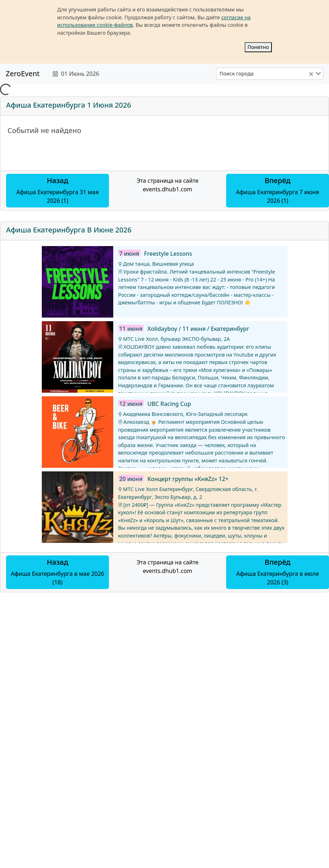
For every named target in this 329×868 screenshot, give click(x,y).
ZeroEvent (23, 73)
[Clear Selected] (311, 74)
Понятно (258, 47)
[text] (139, 74)
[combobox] (270, 74)
